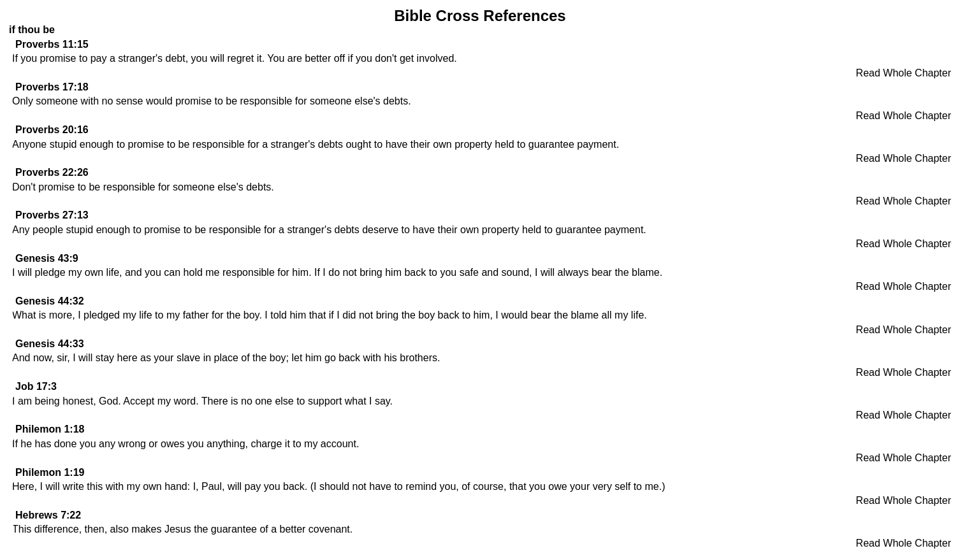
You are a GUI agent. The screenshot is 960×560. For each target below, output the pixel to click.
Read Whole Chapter (904, 73)
